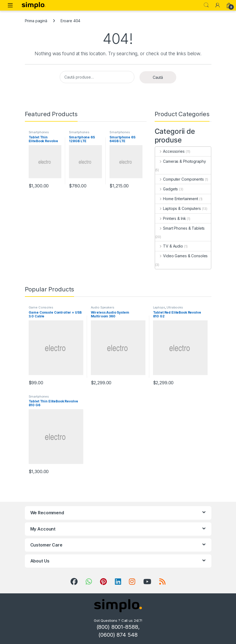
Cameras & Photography (181, 161)
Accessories (170, 151)
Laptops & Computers (178, 208)
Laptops (159, 307)
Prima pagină (36, 21)
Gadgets (167, 189)
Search (206, 5)
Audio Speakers (103, 307)
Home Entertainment (177, 199)
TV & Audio (169, 246)
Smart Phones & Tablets (180, 228)
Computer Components (180, 179)
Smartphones (39, 132)
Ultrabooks (175, 307)
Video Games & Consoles (182, 256)
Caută (158, 77)
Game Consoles (41, 307)
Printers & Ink (171, 218)
